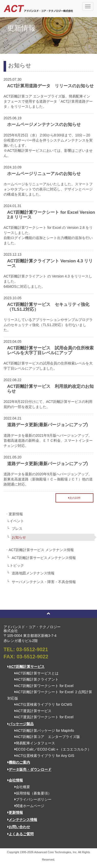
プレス (17, 529)
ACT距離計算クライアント (35, 679)
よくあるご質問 (20, 834)
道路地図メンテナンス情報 (33, 573)
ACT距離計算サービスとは (35, 673)
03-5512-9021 (32, 649)
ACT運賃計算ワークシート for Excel (42, 717)
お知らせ (19, 537)
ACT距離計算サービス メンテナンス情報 (41, 550)
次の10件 (74, 498)
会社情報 (15, 780)
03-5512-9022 (32, 657)
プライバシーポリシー (31, 799)
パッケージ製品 (20, 724)
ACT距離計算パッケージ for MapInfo (43, 731)
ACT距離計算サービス (26, 667)
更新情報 (16, 514)
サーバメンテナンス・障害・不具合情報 (44, 582)
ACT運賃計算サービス (31, 711)
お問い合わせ (19, 827)
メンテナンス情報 (22, 820)
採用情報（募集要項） (31, 793)
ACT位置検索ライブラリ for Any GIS (43, 756)
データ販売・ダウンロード (29, 769)
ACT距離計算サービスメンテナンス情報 (44, 558)
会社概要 (20, 787)
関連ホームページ (28, 806)
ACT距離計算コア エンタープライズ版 (45, 737)
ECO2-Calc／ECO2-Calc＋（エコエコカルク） (51, 749)
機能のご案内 (19, 762)
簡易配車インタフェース (33, 743)
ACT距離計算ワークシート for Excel (42, 686)
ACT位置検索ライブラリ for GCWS (42, 704)
